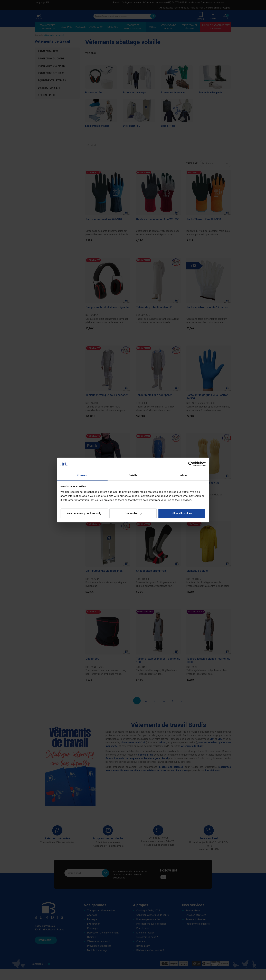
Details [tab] (133, 475)
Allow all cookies (182, 513)
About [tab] (184, 475)
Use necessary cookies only (84, 513)
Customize (133, 513)
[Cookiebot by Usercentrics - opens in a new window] (191, 464)
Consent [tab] (82, 475)
